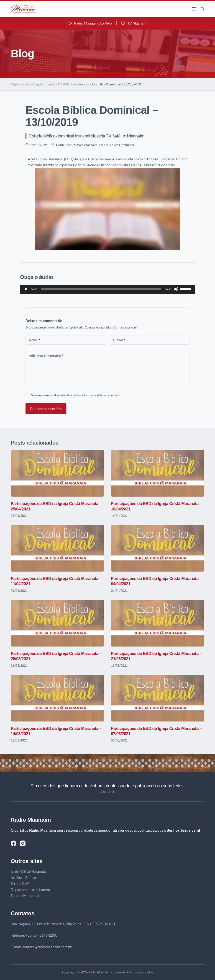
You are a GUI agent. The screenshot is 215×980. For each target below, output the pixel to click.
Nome (35, 340)
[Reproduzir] (26, 289)
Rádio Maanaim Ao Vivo (90, 23)
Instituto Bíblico (23, 877)
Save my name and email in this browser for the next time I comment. (76, 395)
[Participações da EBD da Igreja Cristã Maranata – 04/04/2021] (158, 548)
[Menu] (194, 9)
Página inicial (20, 84)
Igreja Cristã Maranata (28, 871)
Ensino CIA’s (20, 883)
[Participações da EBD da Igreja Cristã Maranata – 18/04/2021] (158, 473)
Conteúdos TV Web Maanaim (62, 84)
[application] (107, 289)
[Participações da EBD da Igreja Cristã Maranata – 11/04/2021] (57, 548)
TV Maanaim (134, 23)
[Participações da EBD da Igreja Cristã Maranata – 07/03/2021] (158, 698)
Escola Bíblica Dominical (116, 145)
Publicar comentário (46, 409)
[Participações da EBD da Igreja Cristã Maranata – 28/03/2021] (57, 623)
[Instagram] (23, 843)
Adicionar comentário (46, 356)
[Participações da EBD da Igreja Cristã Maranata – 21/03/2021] (158, 623)
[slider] (101, 289)
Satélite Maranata (25, 895)
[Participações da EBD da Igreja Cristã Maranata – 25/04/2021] (57, 473)
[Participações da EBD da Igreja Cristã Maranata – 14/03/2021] (57, 698)
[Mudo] (176, 289)
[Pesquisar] (202, 9)
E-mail (119, 340)
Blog (36, 84)
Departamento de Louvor (31, 889)
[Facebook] (14, 843)
